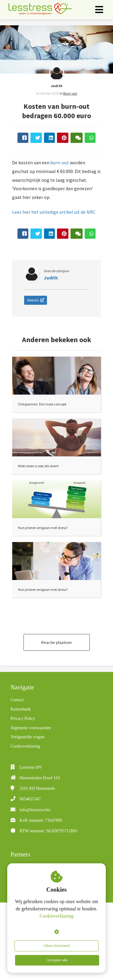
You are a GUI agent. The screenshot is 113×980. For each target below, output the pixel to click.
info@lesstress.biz (35, 810)
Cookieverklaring (57, 916)
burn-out (60, 162)
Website (36, 300)
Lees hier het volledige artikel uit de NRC (54, 212)
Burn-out (70, 93)
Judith (57, 86)
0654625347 (30, 799)
